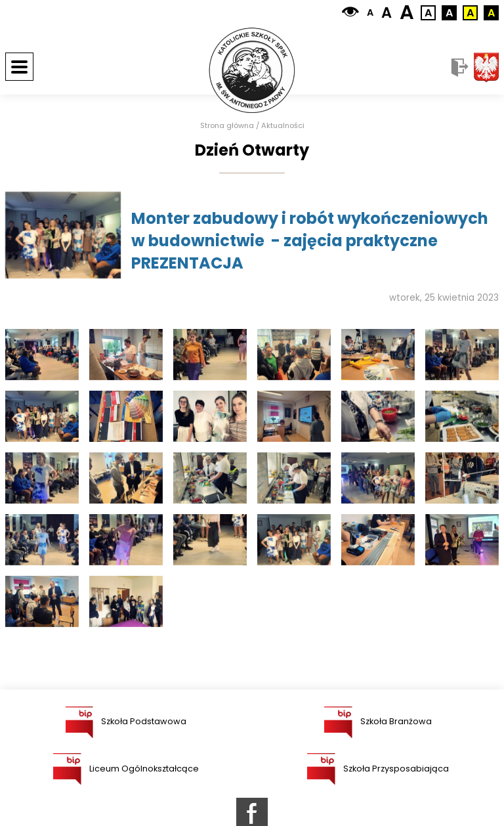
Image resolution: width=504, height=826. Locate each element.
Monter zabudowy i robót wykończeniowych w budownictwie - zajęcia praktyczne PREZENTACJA (310, 240)
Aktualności (283, 126)
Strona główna (227, 126)
